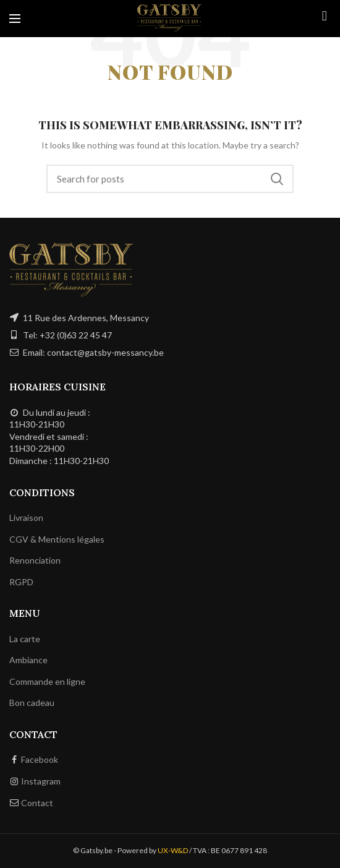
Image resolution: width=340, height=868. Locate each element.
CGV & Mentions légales (57, 539)
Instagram (41, 781)
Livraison (26, 518)
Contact (37, 803)
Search (277, 179)
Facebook (40, 759)
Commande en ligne (47, 681)
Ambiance (28, 660)
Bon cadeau (32, 703)
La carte (25, 639)
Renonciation (35, 560)
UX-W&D (173, 850)
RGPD (21, 582)
